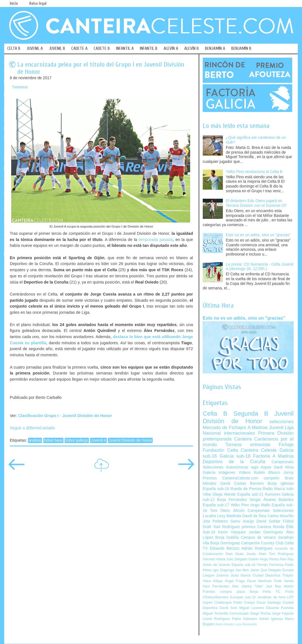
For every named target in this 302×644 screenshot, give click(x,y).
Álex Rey (287, 559)
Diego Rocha (260, 613)
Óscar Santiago (269, 603)
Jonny (288, 473)
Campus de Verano (258, 538)
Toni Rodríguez (281, 554)
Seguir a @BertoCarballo (32, 428)
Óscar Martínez (259, 581)
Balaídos (286, 500)
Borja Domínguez (225, 543)
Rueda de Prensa (246, 489)
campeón (272, 478)
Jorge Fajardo (283, 613)
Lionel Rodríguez (216, 619)
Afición (239, 511)
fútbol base (53, 440)
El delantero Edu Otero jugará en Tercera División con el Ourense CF (256, 203)
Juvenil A (98, 440)
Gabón (253, 559)
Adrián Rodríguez (257, 548)
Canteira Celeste (259, 450)
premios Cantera (257, 527)
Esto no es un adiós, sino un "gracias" (258, 235)
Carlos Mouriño (280, 516)
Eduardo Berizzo (225, 548)
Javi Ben (242, 570)
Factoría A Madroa (273, 456)
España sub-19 (216, 489)
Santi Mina (284, 467)
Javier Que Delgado (266, 570)
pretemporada (217, 439)
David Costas (233, 483)
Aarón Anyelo (225, 624)
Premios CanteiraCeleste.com (231, 478)
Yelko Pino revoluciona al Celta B (254, 172)
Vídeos (245, 473)
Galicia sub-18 (235, 456)
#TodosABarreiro (216, 597)
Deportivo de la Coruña (234, 462)
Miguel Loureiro (252, 608)
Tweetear (20, 87)
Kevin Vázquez (232, 532)
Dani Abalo (235, 554)
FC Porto (285, 592)
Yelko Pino (240, 505)
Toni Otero (220, 511)
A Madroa (258, 428)
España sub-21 (250, 494)
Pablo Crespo (244, 603)
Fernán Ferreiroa (270, 565)
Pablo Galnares (245, 619)
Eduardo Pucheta (280, 608)
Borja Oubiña (227, 538)
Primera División (276, 433)
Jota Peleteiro (215, 521)
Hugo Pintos (269, 559)
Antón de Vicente (216, 565)
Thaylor (288, 575)
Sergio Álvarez (263, 500)
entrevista (260, 445)
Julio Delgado (237, 559)
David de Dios (254, 516)
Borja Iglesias (281, 483)
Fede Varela (284, 581)
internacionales (240, 433)
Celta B (215, 414)
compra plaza (233, 592)
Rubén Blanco (267, 473)
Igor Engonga (224, 570)
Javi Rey (273, 586)
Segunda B (251, 414)
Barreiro (257, 483)
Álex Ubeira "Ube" (247, 586)
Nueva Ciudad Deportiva (260, 575)
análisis (35, 440)
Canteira (243, 439)
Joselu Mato (256, 554)
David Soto (228, 608)
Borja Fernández (232, 500)
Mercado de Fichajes (224, 428)
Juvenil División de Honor (130, 440)
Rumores (273, 494)
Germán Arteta (214, 559)
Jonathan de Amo (271, 597)
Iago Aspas (261, 467)
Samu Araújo (242, 521)
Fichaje (286, 445)
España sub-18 (243, 565)
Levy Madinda (229, 516)
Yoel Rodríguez (226, 527)
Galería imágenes (219, 473)
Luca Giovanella (246, 624)
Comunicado (239, 613)
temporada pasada (156, 240)
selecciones (282, 422)
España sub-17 (216, 505)
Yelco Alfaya (213, 581)
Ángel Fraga (235, 581)
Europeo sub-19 (243, 597)
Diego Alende (224, 494)
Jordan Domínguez (266, 532)
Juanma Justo (227, 575)
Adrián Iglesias (271, 619)
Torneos (234, 445)
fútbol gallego (77, 440)
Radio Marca (274, 489)
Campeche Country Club (262, 543)
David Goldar (268, 521)
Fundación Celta (220, 450)
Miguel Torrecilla (215, 613)
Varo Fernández (216, 586)
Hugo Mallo (260, 505)
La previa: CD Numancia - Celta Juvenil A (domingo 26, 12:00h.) (260, 267)
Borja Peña (260, 592)
